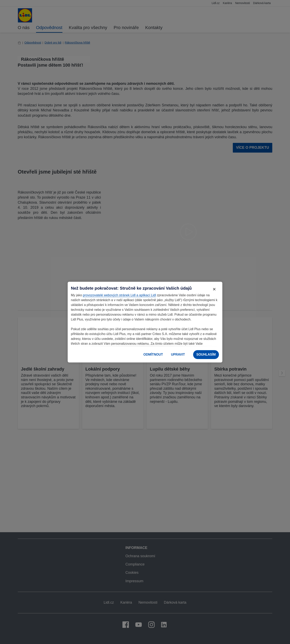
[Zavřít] (214, 289)
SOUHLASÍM (206, 354)
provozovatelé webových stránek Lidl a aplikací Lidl (120, 295)
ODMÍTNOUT (153, 354)
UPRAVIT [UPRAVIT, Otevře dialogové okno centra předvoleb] (178, 354)
